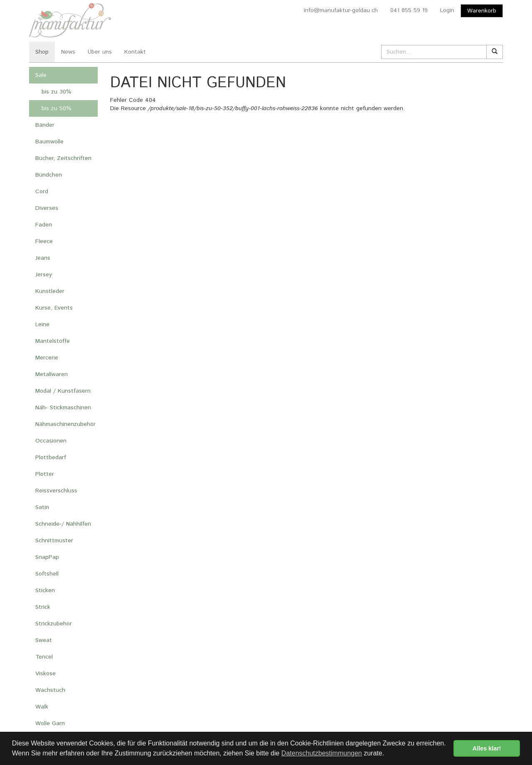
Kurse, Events (54, 308)
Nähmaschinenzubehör (65, 424)
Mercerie (47, 358)
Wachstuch (50, 690)
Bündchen (49, 175)
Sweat (44, 640)
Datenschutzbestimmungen (322, 753)
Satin (42, 507)
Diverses (47, 208)
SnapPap (47, 557)
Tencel (44, 657)
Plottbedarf (51, 458)
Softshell (47, 574)
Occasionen (51, 441)
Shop (42, 52)
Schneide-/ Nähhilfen (63, 524)
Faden (44, 225)
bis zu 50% (57, 108)
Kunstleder (50, 291)
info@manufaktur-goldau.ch (341, 10)
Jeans (43, 258)
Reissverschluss (56, 491)
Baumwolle (49, 142)
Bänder (45, 125)
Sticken (45, 590)
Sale (41, 75)
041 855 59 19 (409, 10)
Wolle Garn (50, 723)
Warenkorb (482, 11)
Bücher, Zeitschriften (63, 158)
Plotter (45, 474)
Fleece (44, 241)
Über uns (100, 52)
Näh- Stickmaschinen (63, 408)
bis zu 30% (57, 92)
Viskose (46, 674)
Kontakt (135, 52)
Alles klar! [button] (487, 748)
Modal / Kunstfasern (63, 391)
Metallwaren (52, 374)
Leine (42, 325)
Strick (43, 607)
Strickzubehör (54, 624)
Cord (42, 192)
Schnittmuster (54, 541)
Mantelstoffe (53, 341)
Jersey (44, 275)
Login (447, 10)
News (68, 52)
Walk (42, 707)
